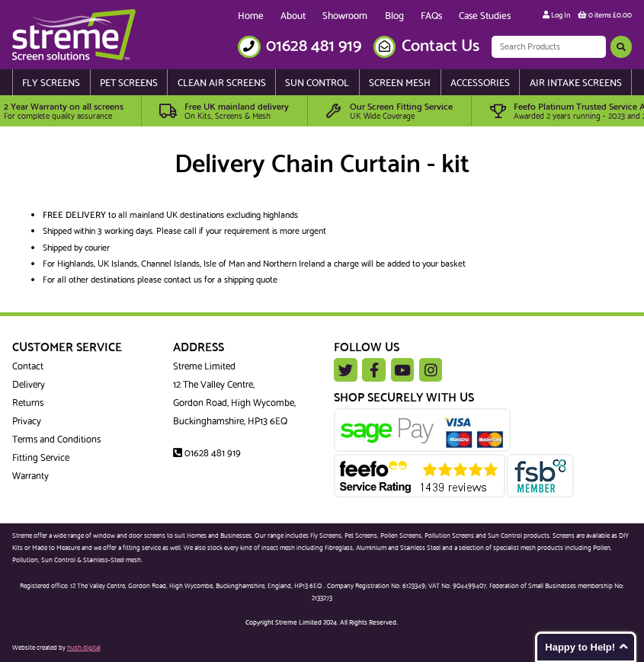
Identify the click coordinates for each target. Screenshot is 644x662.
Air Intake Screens (576, 83)
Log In (556, 16)
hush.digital (84, 648)
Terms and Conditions (56, 440)
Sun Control (317, 83)
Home (251, 16)
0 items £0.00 (605, 16)
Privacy (27, 421)
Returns (28, 403)
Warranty (30, 476)
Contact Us (441, 46)
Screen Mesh (400, 83)
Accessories (480, 83)
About (293, 16)
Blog (394, 16)
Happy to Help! (580, 647)
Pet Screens (129, 83)
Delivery (29, 385)
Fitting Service (41, 458)
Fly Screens (51, 83)
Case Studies (485, 16)
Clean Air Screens (222, 83)
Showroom (345, 16)
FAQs (431, 16)
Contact (28, 366)
